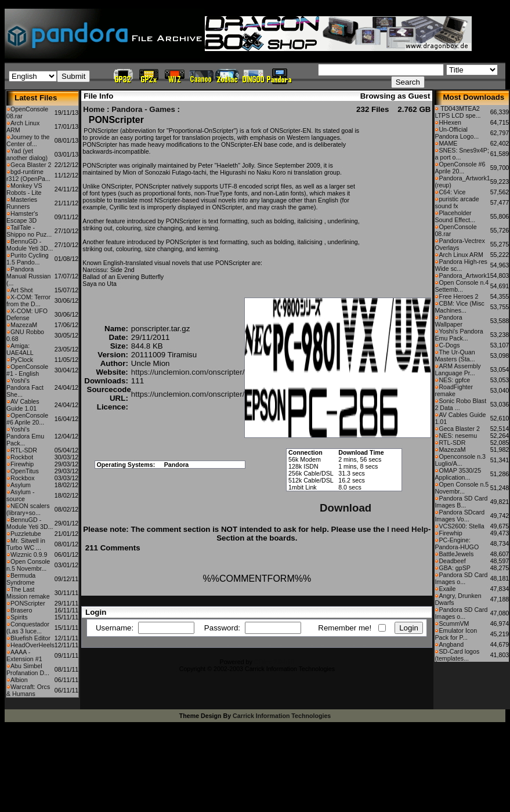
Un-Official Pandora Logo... (457, 133)
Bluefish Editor (30, 638)
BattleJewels (456, 554)
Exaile (447, 589)
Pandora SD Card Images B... (461, 502)
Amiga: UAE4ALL (20, 349)
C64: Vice (452, 192)
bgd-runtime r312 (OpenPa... (28, 175)
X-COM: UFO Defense (27, 314)
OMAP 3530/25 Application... (458, 474)
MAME (448, 143)
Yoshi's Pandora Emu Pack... (25, 436)
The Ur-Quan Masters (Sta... (455, 356)
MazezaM (24, 325)
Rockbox (22, 478)
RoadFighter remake (454, 390)
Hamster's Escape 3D (22, 217)
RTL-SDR (24, 450)
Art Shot (22, 290)
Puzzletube (26, 534)
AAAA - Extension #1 (24, 655)
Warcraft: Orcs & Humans (28, 690)
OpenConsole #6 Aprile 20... (27, 419)
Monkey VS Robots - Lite (24, 189)
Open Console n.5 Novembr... (28, 565)
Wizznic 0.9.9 (29, 554)
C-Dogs (449, 345)
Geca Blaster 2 (31, 165)
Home (94, 109)
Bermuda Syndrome (21, 579)
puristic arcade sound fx (457, 202)
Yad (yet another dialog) (27, 154)
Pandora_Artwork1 (464, 275)
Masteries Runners (22, 203)
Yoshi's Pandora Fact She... (25, 387)
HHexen (450, 122)
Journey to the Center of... (28, 140)
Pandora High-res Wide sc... (461, 265)
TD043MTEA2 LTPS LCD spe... (457, 112)
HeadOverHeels (32, 645)
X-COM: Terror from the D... (28, 300)
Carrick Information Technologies (282, 716)
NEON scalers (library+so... (28, 509)
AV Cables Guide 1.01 (23, 405)
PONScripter (28, 603)
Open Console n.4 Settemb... (462, 286)
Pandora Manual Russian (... (28, 276)
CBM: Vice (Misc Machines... (460, 307)
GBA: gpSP (455, 568)
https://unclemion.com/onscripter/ (188, 372)
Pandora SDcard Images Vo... (460, 516)
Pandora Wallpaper (448, 321)
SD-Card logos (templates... (457, 655)
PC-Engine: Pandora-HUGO (457, 543)
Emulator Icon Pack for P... (456, 634)
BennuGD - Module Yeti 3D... (30, 245)
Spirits (19, 617)
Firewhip (22, 464)
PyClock (22, 360)
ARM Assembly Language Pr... (457, 369)
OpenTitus (25, 471)
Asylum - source (20, 495)
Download (346, 508)
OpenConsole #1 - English (27, 370)
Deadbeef (452, 561)
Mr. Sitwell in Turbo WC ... (26, 544)
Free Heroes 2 (458, 296)
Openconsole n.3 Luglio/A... (460, 460)
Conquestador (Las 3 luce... (28, 628)
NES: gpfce (454, 380)
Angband (451, 644)
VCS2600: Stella (461, 526)
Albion (19, 680)
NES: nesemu (458, 436)
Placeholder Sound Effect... (455, 216)
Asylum (21, 485)
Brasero (21, 610)
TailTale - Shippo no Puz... (29, 231)
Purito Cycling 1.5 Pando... (28, 259)
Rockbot (22, 457)
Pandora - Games (143, 109)
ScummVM (454, 623)
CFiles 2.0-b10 (274, 662)
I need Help (408, 529)
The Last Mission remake (28, 593)
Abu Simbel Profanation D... (28, 669)
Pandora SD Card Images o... (461, 578)
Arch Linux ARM (461, 255)
